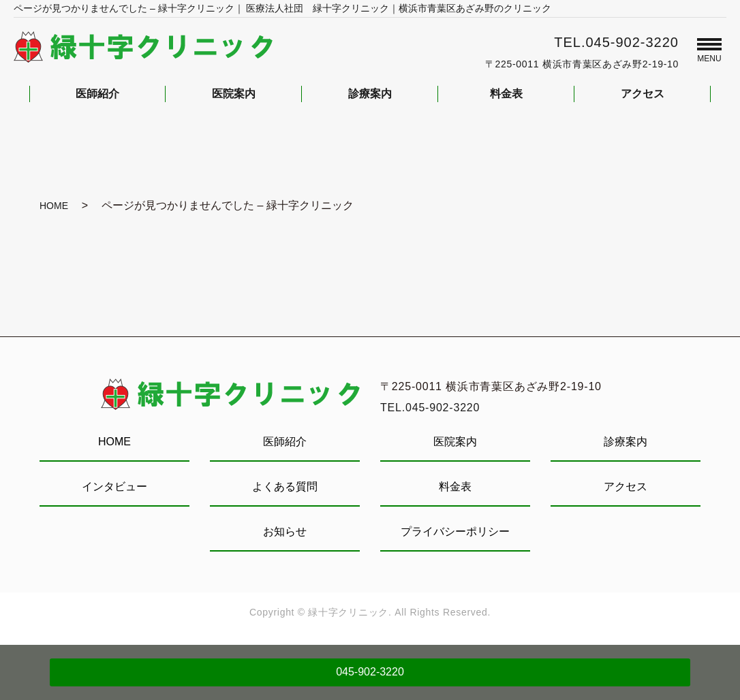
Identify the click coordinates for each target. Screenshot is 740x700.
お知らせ (285, 531)
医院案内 (455, 442)
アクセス (626, 487)
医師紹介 (285, 442)
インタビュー (114, 487)
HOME (54, 206)
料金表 (455, 487)
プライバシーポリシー (455, 531)
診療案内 (626, 442)
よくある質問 (285, 487)
